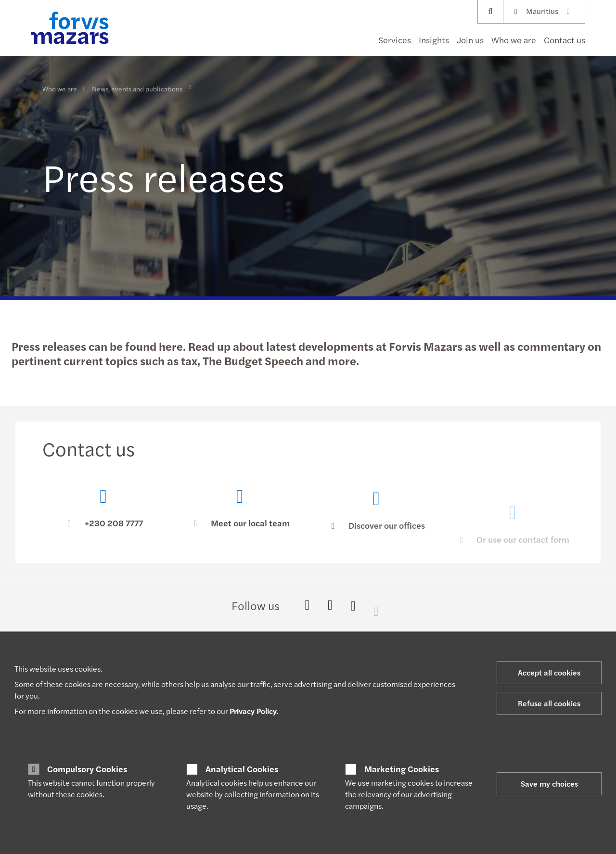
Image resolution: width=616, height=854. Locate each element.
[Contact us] (103, 510)
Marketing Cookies (402, 769)
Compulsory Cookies (87, 769)
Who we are (514, 40)
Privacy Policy (253, 711)
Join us (470, 40)
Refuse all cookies (549, 703)
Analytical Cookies (242, 769)
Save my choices (549, 784)
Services (395, 40)
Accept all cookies (549, 672)
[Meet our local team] (240, 523)
